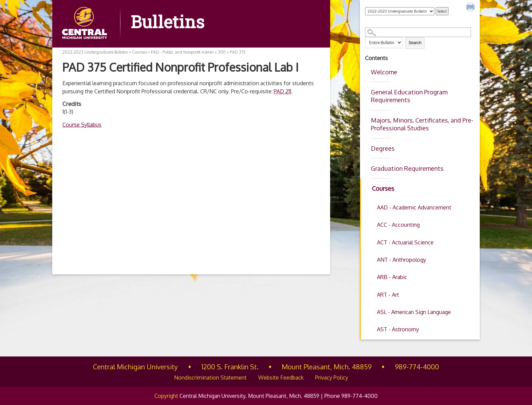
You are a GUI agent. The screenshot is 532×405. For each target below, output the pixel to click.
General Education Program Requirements (409, 96)
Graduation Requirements (407, 168)
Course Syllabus (82, 125)
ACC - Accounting (398, 225)
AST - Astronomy (398, 329)
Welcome (384, 72)
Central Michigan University (135, 367)
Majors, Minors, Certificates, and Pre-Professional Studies (422, 124)
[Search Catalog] (418, 32)
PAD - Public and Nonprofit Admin (182, 52)
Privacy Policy (332, 378)
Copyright (166, 396)
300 (222, 52)
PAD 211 (282, 91)
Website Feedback (281, 378)
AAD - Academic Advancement (414, 207)
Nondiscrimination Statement (210, 378)
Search (415, 43)
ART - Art (388, 295)
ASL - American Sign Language (414, 312)
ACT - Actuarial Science (405, 242)
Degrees (383, 148)
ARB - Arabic (392, 277)
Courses (383, 188)
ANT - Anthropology (402, 260)
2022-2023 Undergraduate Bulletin (95, 52)
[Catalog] (400, 11)
